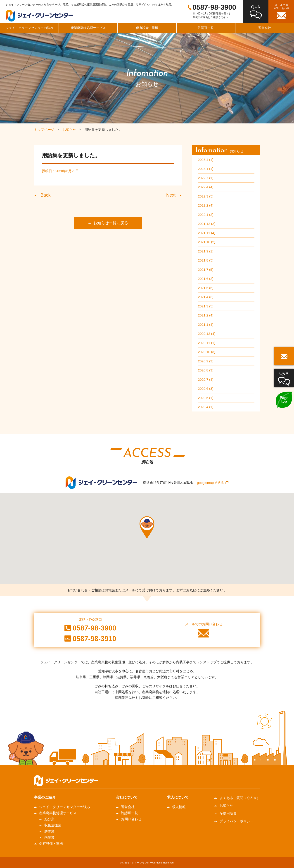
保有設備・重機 (147, 28)
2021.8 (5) (206, 260)
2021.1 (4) (206, 325)
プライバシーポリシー (237, 821)
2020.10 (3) (207, 352)
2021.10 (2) (207, 242)
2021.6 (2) (206, 279)
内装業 (49, 837)
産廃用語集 (228, 813)
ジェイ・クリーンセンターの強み (29, 28)
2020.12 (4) (207, 334)
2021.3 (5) (206, 306)
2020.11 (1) (207, 343)
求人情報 (179, 807)
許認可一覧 (206, 28)
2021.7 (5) (206, 270)
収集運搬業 (53, 825)
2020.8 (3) (206, 370)
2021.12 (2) (207, 224)
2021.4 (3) (206, 297)
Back (45, 195)
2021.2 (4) (206, 315)
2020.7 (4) (206, 379)
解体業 (49, 831)
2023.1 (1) (206, 169)
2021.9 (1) (206, 251)
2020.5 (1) (206, 398)
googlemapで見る (210, 483)
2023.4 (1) (206, 160)
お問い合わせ (131, 819)
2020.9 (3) (206, 361)
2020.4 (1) (206, 407)
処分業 (49, 819)
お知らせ (69, 130)
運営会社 (128, 807)
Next (171, 195)
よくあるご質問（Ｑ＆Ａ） (240, 798)
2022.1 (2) (206, 215)
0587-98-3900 (214, 7)
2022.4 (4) (206, 187)
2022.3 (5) (206, 196)
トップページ (44, 130)
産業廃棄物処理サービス (88, 28)
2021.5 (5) (206, 288)
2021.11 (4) (207, 233)
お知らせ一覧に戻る (111, 223)
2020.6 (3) (206, 389)
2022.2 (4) (206, 205)
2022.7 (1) (206, 178)
